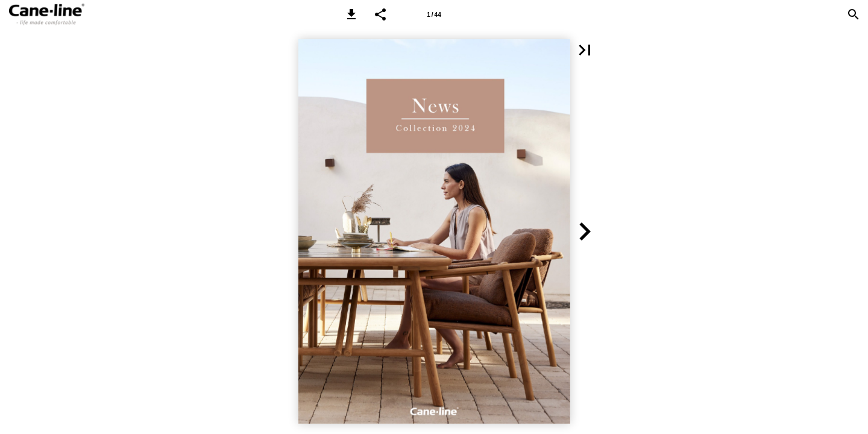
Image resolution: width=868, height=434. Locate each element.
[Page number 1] (434, 14)
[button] (351, 14)
